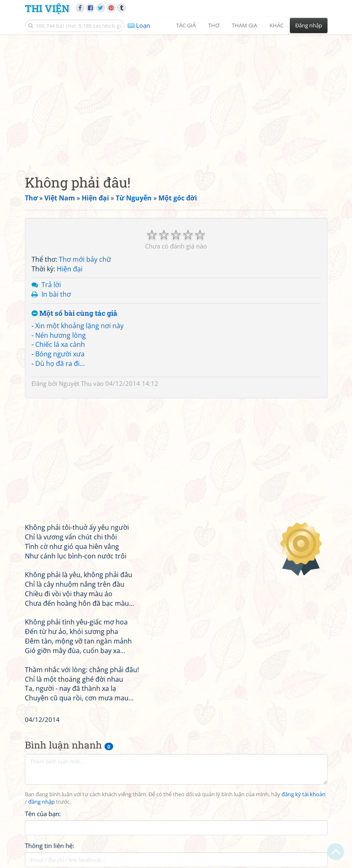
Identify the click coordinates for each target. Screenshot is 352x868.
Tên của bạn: (43, 814)
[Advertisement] (176, 98)
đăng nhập (41, 802)
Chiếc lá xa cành (60, 344)
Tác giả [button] (186, 25)
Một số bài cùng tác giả (74, 313)
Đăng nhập (309, 25)
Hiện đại (70, 269)
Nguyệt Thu (75, 383)
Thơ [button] (214, 25)
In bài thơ (56, 294)
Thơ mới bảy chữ (85, 259)
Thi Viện (47, 8)
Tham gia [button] (244, 25)
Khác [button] (277, 25)
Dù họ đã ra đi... (60, 363)
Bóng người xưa (60, 354)
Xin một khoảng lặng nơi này (79, 326)
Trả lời (51, 285)
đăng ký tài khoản (303, 794)
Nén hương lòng (61, 335)
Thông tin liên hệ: (50, 846)
